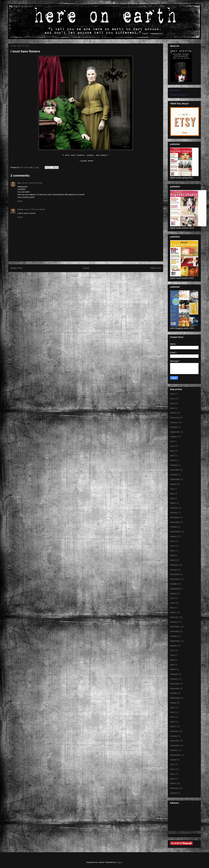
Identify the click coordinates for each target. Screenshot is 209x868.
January (174, 422)
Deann (20, 209)
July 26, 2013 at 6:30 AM (32, 183)
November (175, 522)
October (174, 427)
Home (86, 268)
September (175, 432)
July (172, 394)
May (172, 403)
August (173, 437)
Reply (20, 201)
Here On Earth (175, 90)
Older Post (155, 268)
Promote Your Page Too (179, 95)
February (174, 418)
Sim (19, 183)
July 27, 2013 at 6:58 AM (34, 209)
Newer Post (16, 268)
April (172, 408)
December (175, 470)
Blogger (119, 862)
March (173, 413)
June (172, 399)
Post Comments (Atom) (91, 278)
